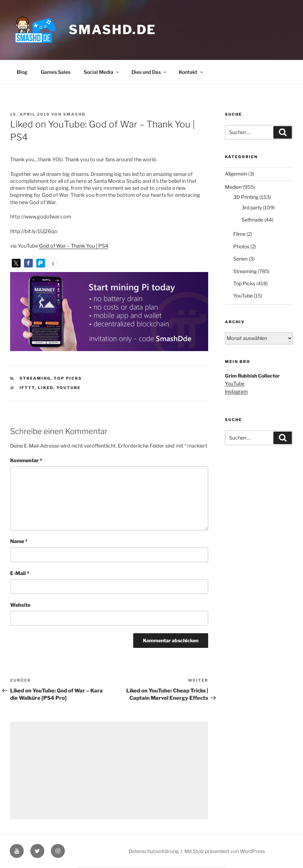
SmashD (74, 114)
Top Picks (68, 378)
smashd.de (112, 30)
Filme (239, 234)
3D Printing (246, 197)
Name (19, 541)
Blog (22, 72)
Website (20, 605)
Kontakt (191, 72)
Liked (46, 388)
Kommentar (26, 460)
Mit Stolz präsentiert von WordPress (225, 851)
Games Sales (56, 72)
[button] (16, 263)
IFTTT (27, 388)
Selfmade (252, 220)
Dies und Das (149, 72)
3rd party (252, 207)
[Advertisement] (109, 770)
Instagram (236, 391)
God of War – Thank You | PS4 (74, 246)
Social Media (102, 72)
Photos (241, 246)
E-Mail (20, 573)
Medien (233, 187)
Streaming (35, 378)
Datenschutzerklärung (154, 851)
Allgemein (236, 174)
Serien (240, 259)
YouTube (69, 388)
